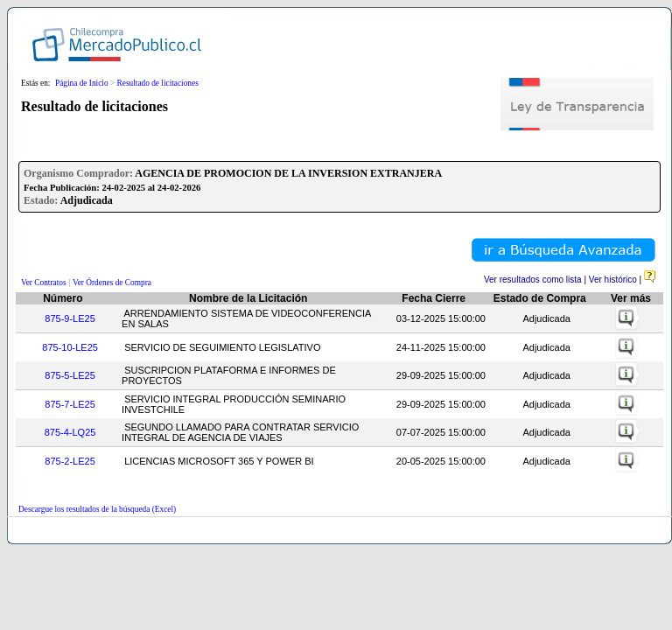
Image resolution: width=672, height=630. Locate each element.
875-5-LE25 (70, 375)
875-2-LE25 (70, 461)
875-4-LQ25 (70, 432)
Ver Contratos (44, 283)
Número (63, 298)
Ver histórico (613, 280)
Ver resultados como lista (533, 280)
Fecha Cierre (434, 298)
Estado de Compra (540, 298)
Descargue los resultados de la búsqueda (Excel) (97, 509)
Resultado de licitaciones (158, 83)
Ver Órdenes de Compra (112, 283)
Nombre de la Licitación (248, 298)
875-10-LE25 (70, 347)
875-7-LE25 (70, 404)
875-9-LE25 (70, 318)
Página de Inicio (82, 83)
